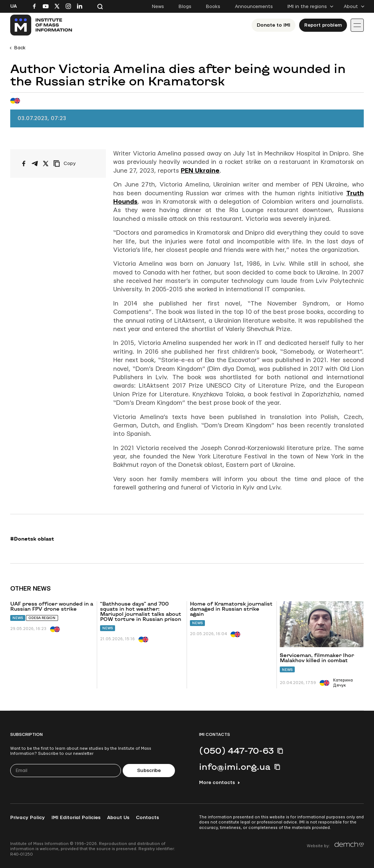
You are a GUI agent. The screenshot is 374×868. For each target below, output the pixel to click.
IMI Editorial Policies (76, 818)
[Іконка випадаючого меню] (357, 25)
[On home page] (41, 25)
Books (213, 7)
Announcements (254, 7)
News (158, 7)
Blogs (185, 7)
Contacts (147, 818)
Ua (14, 6)
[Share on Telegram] (35, 164)
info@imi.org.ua (235, 767)
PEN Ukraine (200, 171)
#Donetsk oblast (32, 539)
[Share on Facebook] (24, 164)
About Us (118, 818)
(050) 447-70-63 (236, 750)
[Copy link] (75, 164)
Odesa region (42, 618)
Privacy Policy (28, 818)
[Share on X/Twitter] (46, 164)
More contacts (217, 783)
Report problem (323, 25)
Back (20, 48)
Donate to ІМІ (274, 25)
